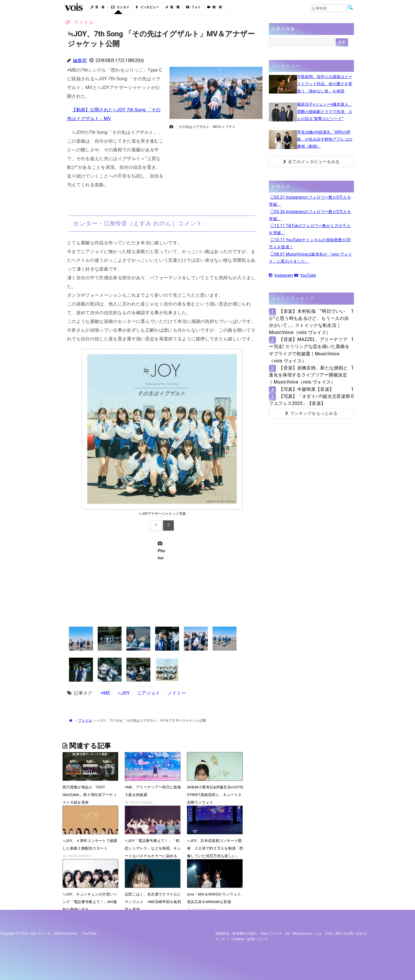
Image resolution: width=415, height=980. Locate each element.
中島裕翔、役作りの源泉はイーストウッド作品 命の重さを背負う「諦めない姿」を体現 (325, 84)
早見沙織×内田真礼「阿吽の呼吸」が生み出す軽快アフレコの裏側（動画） (325, 139)
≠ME (105, 693)
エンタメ (120, 7)
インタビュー (147, 7)
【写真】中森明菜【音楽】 (306, 389)
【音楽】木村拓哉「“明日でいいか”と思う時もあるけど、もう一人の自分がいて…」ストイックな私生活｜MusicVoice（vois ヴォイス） (309, 322)
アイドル (85, 720)
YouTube (305, 275)
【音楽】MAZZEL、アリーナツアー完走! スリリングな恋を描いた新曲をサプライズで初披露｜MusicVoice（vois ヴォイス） (309, 350)
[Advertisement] (214, 171)
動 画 (215, 7)
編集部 (80, 60)
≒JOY (124, 693)
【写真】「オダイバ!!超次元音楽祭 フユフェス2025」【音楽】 (310, 400)
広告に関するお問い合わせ (346, 934)
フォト (193, 7)
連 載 (173, 7)
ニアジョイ (149, 693)
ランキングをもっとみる (311, 413)
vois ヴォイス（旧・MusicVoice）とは (291, 934)
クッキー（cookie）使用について (242, 939)
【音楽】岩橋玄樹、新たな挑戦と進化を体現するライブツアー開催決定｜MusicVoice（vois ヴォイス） (308, 375)
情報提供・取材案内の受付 (236, 934)
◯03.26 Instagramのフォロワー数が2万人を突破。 (310, 215)
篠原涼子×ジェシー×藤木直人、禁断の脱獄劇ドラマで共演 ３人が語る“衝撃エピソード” (325, 111)
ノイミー (177, 693)
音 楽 (97, 7)
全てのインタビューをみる (312, 162)
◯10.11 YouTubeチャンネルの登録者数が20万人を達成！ (310, 243)
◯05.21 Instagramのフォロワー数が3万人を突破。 (310, 201)
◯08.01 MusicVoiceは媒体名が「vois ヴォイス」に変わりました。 (310, 258)
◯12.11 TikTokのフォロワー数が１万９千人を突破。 (310, 229)
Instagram (281, 275)
